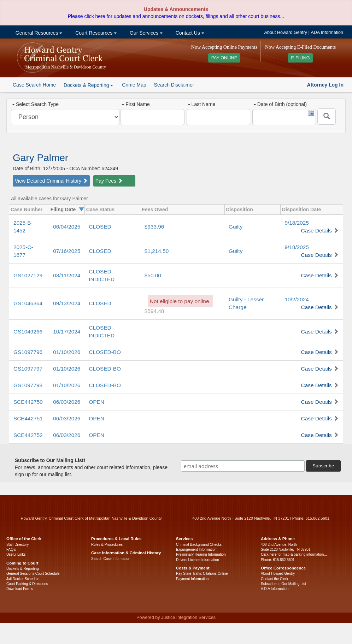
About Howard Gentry (286, 33)
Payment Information (192, 579)
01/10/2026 (67, 352)
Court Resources (95, 33)
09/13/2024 (67, 303)
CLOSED (100, 227)
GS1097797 (28, 369)
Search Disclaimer (174, 85)
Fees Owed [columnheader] (155, 209)
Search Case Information (111, 559)
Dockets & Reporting (23, 569)
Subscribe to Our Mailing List (283, 584)
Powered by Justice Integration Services (176, 618)
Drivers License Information (198, 560)
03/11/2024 (67, 275)
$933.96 (154, 227)
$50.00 (153, 275)
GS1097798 (28, 385)
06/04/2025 (67, 227)
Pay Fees (109, 181)
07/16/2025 (67, 251)
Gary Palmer (40, 158)
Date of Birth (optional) (280, 104)
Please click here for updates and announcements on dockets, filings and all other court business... (176, 16)
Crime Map (134, 85)
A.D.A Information (275, 589)
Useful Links (16, 554)
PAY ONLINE (224, 58)
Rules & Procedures (107, 545)
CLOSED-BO (105, 352)
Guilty (236, 227)
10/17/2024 (67, 332)
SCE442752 (28, 435)
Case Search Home (34, 85)
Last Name (202, 104)
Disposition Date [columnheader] (301, 209)
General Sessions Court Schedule (33, 574)
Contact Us (189, 33)
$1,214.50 (157, 251)
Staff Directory (17, 545)
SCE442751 (28, 418)
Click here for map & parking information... (294, 554)
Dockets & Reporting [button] (88, 85)
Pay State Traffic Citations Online (202, 574)
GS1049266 (28, 332)
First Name (136, 104)
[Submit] (327, 117)
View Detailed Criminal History (51, 181)
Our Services (145, 33)
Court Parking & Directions (27, 584)
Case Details (316, 231)
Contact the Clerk (274, 579)
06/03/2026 (67, 402)
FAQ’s (11, 550)
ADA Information (327, 33)
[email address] (243, 466)
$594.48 (154, 311)
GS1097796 (28, 352)
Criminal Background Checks (199, 545)
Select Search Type (35, 104)
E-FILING (300, 58)
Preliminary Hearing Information (201, 554)
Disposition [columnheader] (240, 209)
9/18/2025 (297, 223)
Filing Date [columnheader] (63, 209)
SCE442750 (28, 402)
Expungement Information (196, 550)
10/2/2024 (297, 299)
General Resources (38, 33)
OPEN (96, 402)
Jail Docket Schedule (23, 579)
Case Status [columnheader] (100, 209)
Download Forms (20, 589)
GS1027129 (28, 275)
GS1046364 (28, 303)
